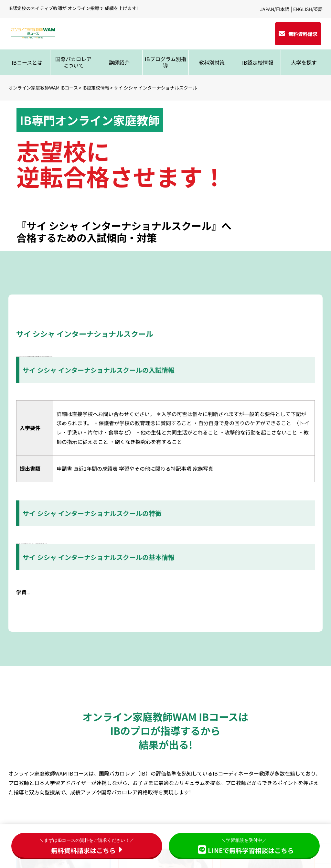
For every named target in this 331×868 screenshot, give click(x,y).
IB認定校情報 (96, 88)
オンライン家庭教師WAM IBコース (43, 88)
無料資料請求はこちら (87, 846)
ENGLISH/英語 (308, 9)
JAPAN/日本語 (275, 9)
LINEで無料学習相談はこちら (244, 846)
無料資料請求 (303, 34)
